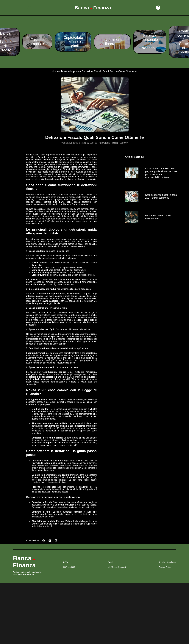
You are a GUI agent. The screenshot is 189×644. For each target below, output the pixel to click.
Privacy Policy (165, 567)
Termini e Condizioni (167, 562)
